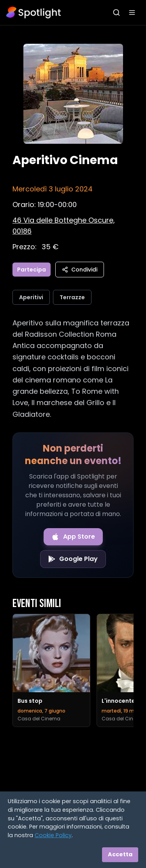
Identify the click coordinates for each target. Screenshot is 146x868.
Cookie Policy (53, 835)
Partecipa (32, 270)
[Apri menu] (132, 13)
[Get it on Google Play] (73, 559)
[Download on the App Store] (73, 537)
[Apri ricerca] (116, 13)
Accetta (120, 854)
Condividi (80, 270)
